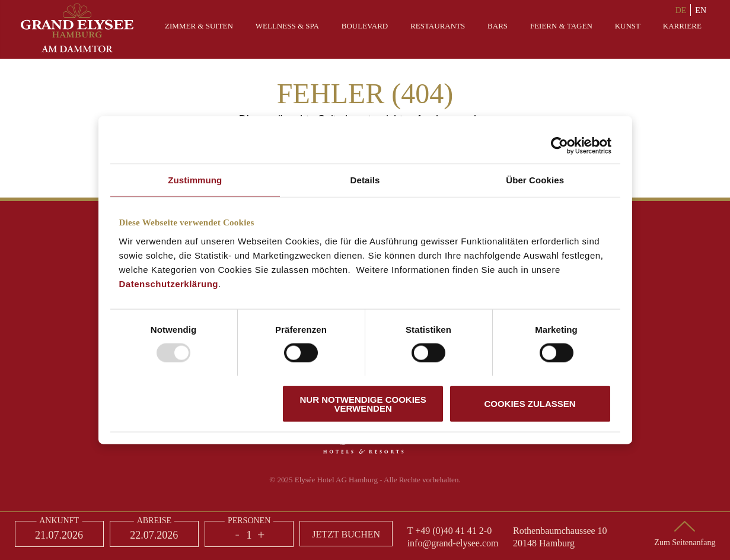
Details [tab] (365, 180)
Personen (249, 521)
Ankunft (59, 521)
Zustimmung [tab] (195, 180)
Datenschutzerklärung (169, 283)
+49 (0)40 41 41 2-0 (453, 531)
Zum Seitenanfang (685, 542)
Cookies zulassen (530, 404)
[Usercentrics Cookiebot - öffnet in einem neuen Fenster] (560, 146)
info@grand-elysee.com (453, 543)
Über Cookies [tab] (535, 180)
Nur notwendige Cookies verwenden (363, 403)
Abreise (154, 521)
